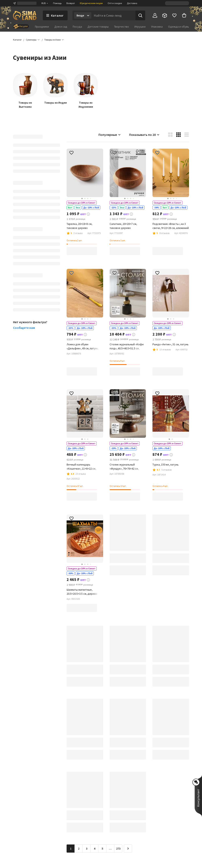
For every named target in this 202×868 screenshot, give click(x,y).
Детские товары (98, 27)
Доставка (132, 3)
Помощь (57, 3)
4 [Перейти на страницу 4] (95, 849)
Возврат (71, 3)
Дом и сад (61, 27)
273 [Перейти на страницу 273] (118, 849)
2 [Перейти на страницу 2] (79, 849)
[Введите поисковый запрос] (113, 15)
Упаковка (157, 27)
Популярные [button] (110, 135)
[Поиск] (140, 15)
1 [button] (71, 849)
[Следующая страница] (128, 849)
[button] (52, 40)
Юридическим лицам (91, 3)
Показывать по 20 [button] (144, 135)
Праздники (42, 27)
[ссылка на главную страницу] (25, 15)
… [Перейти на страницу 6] (110, 849)
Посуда (77, 27)
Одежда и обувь (179, 27)
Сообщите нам (24, 328)
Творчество (122, 27)
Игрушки (140, 27)
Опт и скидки (115, 3)
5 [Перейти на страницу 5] (102, 849)
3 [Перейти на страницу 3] (87, 849)
